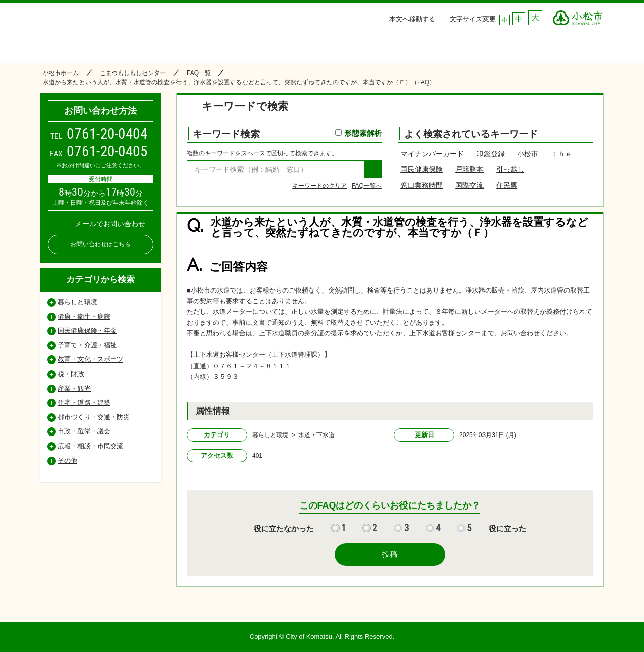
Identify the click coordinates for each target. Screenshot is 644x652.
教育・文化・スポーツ (91, 359)
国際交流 (469, 185)
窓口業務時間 (422, 185)
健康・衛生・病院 (84, 316)
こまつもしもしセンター (133, 73)
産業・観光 (74, 388)
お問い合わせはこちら (101, 244)
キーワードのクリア (319, 186)
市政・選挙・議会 (84, 431)
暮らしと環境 (77, 302)
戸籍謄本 (469, 169)
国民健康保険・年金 (87, 331)
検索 (373, 169)
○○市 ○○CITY (578, 15)
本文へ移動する (412, 19)
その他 (68, 460)
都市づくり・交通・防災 (94, 417)
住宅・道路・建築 (84, 403)
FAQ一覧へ (367, 186)
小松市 (528, 154)
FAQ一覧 (199, 73)
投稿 (390, 554)
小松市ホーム (61, 73)
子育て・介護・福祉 (87, 345)
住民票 (507, 185)
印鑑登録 (491, 154)
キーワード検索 (287, 134)
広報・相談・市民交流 (91, 446)
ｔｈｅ (561, 154)
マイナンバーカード (432, 154)
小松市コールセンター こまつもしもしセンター (136, 31)
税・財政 (71, 374)
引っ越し (510, 169)
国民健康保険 (422, 169)
